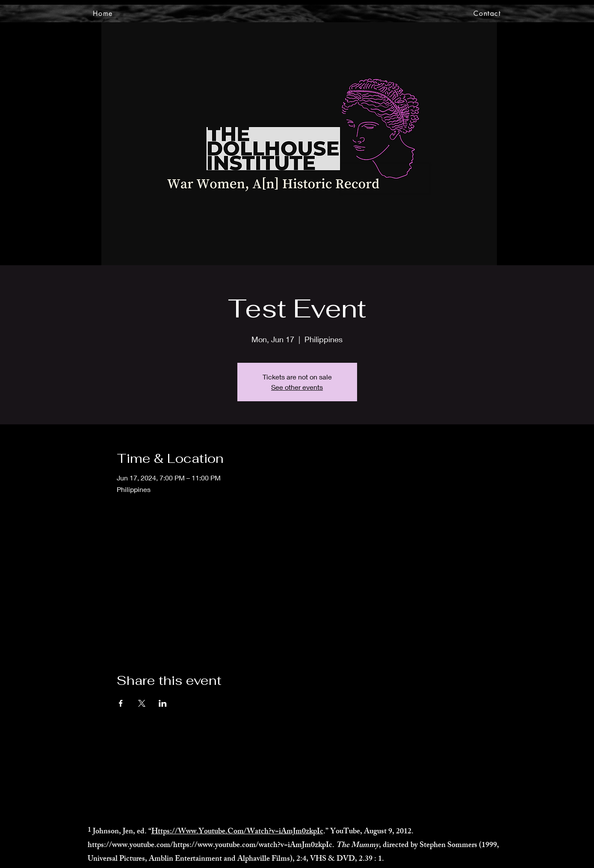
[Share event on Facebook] (121, 703)
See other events (297, 387)
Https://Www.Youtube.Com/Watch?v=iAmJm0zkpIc (237, 832)
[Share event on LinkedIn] (163, 703)
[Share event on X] (142, 703)
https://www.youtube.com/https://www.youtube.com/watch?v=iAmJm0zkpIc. (211, 846)
